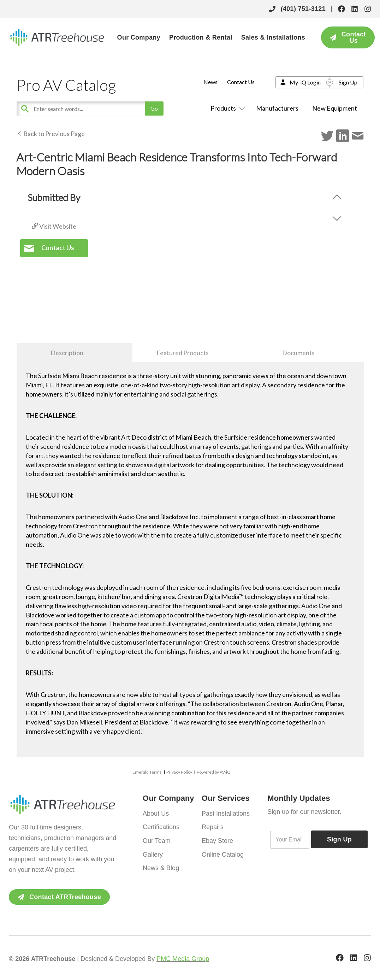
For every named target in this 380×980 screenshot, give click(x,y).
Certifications (161, 827)
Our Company (139, 37)
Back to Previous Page (51, 134)
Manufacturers (277, 108)
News (210, 82)
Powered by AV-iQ (214, 772)
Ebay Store (217, 840)
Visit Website (54, 226)
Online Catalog (223, 853)
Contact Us (241, 82)
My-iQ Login (305, 82)
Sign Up (348, 82)
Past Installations (226, 813)
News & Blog (161, 867)
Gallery (153, 853)
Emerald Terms (147, 772)
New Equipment (335, 108)
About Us (156, 813)
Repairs (213, 827)
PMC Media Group (183, 959)
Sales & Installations (273, 37)
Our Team (157, 840)
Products (226, 108)
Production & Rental (201, 37)
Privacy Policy (179, 772)
